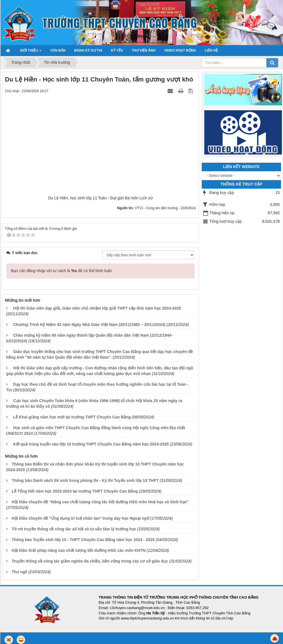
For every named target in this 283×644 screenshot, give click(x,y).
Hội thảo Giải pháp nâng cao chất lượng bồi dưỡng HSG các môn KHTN (78, 550)
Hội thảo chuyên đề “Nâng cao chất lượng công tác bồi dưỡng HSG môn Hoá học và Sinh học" (100, 502)
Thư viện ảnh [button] (144, 50)
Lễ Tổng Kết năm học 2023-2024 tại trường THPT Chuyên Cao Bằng (75, 491)
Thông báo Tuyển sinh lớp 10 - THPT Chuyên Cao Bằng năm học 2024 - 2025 (83, 540)
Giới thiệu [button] (31, 52)
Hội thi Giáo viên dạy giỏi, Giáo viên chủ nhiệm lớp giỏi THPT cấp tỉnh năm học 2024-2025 (97, 308)
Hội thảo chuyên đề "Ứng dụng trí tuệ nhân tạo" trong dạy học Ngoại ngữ (80, 518)
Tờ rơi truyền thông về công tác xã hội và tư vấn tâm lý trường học (74, 529)
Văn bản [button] (58, 50)
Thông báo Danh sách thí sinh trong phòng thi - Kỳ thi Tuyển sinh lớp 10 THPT (85, 480)
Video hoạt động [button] (180, 50)
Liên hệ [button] (211, 50)
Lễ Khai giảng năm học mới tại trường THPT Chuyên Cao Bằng (72, 417)
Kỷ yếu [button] (117, 50)
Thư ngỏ (19, 572)
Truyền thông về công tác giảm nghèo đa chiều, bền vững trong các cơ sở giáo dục (90, 561)
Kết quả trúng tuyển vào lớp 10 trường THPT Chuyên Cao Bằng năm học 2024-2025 (91, 444)
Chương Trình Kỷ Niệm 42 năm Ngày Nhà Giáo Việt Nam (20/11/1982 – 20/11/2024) (89, 325)
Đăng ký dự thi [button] (88, 50)
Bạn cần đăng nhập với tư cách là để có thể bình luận (62, 271)
